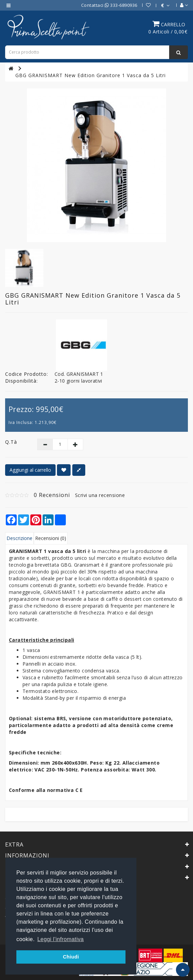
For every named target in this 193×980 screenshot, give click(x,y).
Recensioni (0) (51, 538)
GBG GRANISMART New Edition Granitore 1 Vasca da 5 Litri (91, 75)
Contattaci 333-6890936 (109, 5)
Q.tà (11, 442)
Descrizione (19, 538)
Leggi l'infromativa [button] (61, 939)
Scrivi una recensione (100, 495)
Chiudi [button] (71, 957)
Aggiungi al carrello (30, 470)
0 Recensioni (52, 495)
